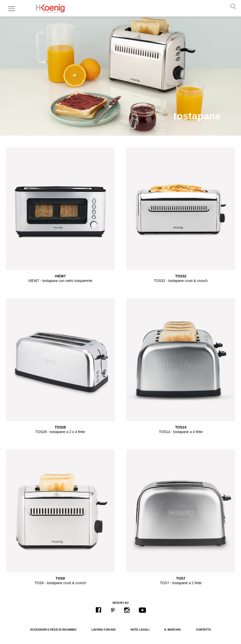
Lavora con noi (104, 630)
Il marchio (173, 630)
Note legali (140, 630)
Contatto (203, 630)
